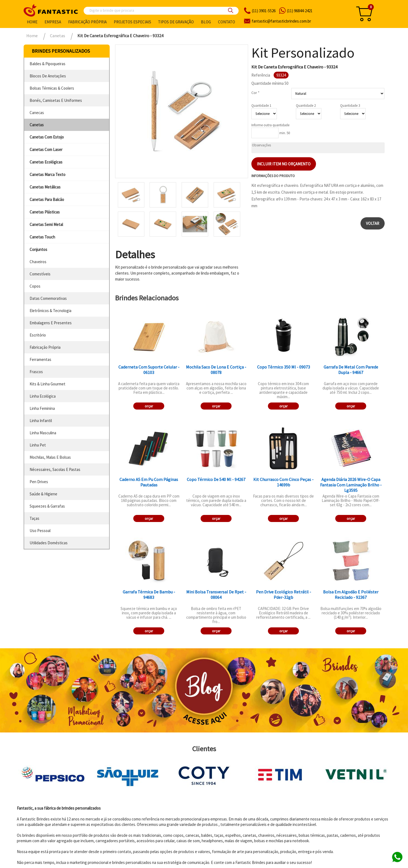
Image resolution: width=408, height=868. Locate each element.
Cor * (255, 93)
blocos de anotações (48, 76)
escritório (38, 335)
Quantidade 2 (306, 106)
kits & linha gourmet (48, 384)
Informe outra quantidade (270, 125)
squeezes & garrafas (47, 506)
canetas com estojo (47, 137)
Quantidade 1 (261, 106)
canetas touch (42, 237)
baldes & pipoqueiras (48, 64)
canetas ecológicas (46, 162)
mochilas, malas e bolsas (50, 457)
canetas (37, 125)
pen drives (39, 482)
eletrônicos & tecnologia (50, 311)
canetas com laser (46, 150)
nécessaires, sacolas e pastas (55, 469)
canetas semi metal (46, 224)
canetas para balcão (47, 199)
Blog (206, 22)
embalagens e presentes (51, 323)
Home (32, 22)
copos (35, 286)
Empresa (53, 22)
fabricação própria (45, 347)
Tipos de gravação (176, 22)
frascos (36, 372)
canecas (37, 113)
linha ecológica (43, 396)
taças (34, 518)
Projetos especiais (132, 22)
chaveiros (38, 262)
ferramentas (40, 359)
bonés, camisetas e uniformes (56, 100)
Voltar (373, 223)
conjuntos (38, 249)
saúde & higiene (43, 494)
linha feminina (42, 408)
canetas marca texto (48, 174)
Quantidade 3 (350, 106)
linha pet (38, 445)
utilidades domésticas (49, 543)
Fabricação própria (87, 22)
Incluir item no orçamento (284, 164)
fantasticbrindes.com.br (281, 21)
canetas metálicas (45, 187)
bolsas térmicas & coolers (52, 88)
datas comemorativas (48, 298)
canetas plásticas (45, 212)
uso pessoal (40, 531)
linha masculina (43, 433)
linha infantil (41, 421)
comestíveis (40, 274)
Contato (227, 22)
